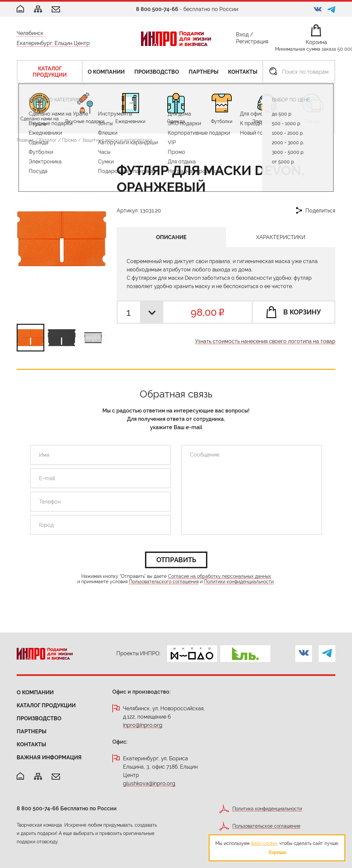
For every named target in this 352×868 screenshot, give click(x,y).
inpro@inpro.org (143, 725)
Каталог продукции (46, 705)
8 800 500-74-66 (157, 9)
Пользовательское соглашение (266, 826)
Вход (242, 36)
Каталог (48, 140)
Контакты (31, 744)
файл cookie (264, 843)
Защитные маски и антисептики (117, 140)
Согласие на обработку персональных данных (219, 576)
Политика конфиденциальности (267, 809)
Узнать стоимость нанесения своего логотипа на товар (265, 342)
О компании (35, 692)
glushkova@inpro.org (149, 784)
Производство (39, 718)
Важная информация (49, 757)
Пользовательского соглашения (164, 582)
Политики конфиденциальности (239, 582)
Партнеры (31, 731)
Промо (69, 140)
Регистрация (252, 43)
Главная (25, 140)
